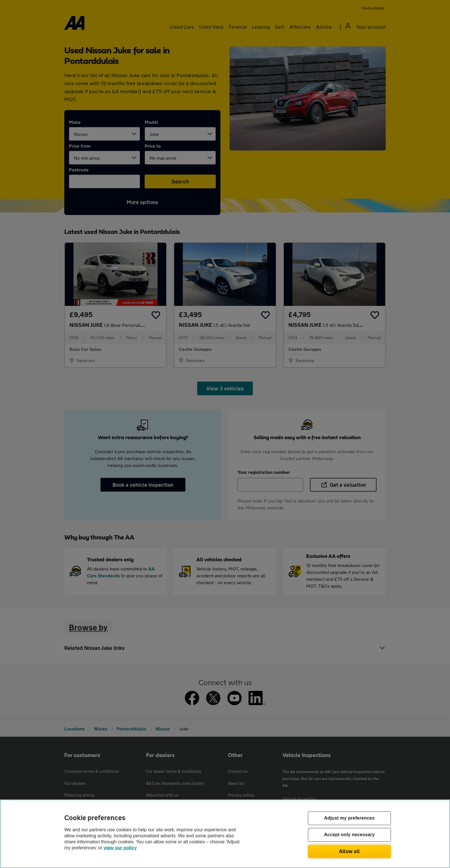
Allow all (349, 851)
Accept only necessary (349, 835)
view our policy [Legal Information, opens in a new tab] (120, 848)
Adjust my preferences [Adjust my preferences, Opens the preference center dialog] (349, 818)
